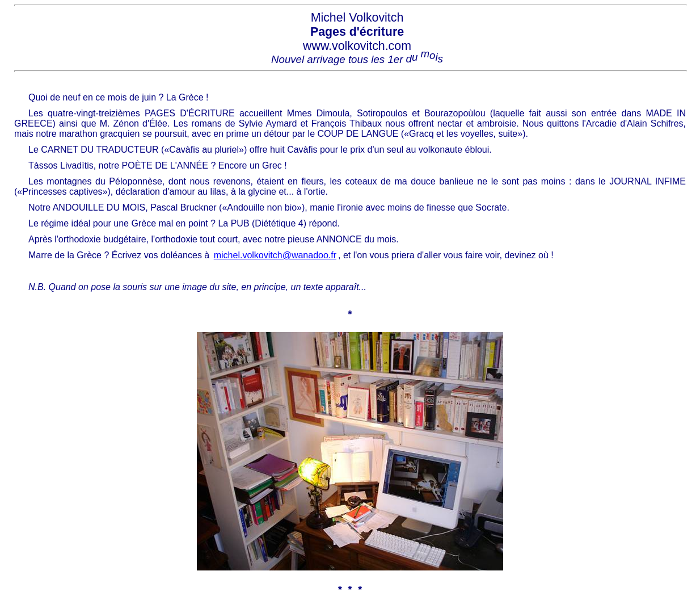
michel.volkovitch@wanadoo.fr (275, 255)
